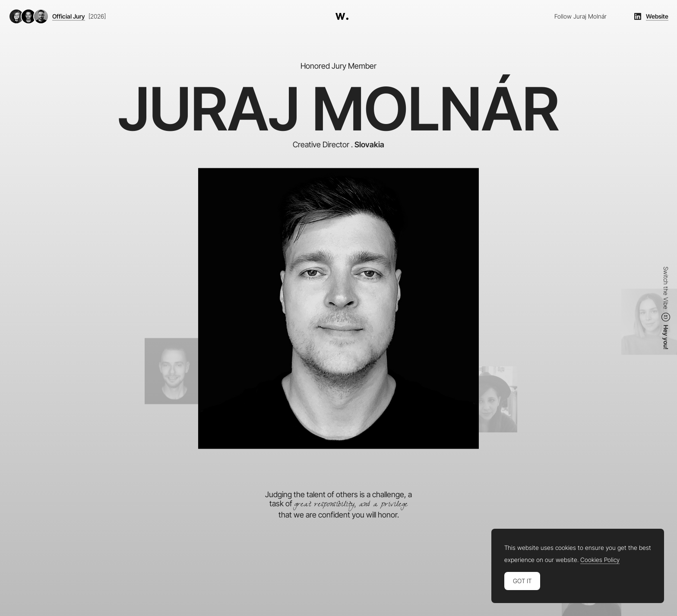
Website (657, 16)
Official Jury (69, 16)
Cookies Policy (600, 560)
